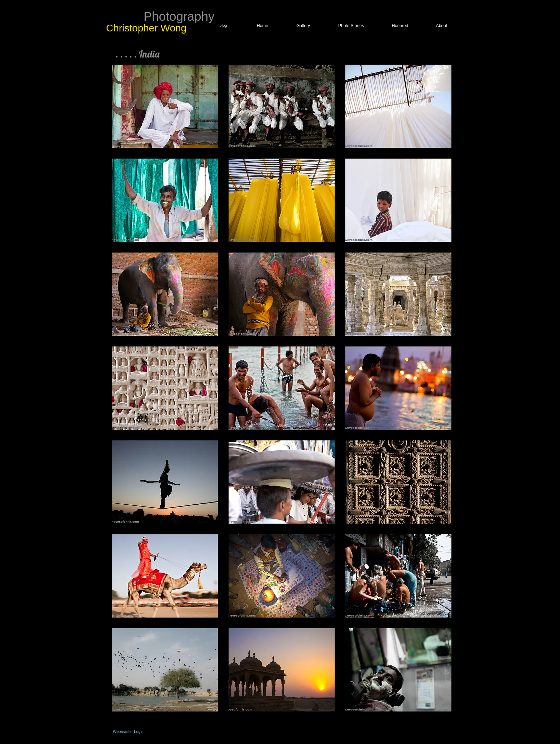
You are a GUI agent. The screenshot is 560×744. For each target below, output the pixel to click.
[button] (165, 106)
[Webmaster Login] (128, 731)
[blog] (223, 26)
